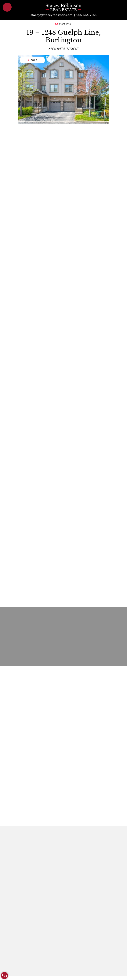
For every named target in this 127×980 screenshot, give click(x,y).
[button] (7, 7)
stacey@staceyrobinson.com (51, 15)
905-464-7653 (87, 15)
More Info (63, 24)
